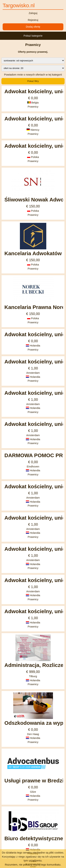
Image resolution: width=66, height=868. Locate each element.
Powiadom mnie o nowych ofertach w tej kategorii (33, 75)
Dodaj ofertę (33, 27)
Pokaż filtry (33, 81)
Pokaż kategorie (33, 36)
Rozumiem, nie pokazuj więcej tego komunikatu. (33, 865)
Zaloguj (33, 13)
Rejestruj (33, 20)
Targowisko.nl (19, 5)
